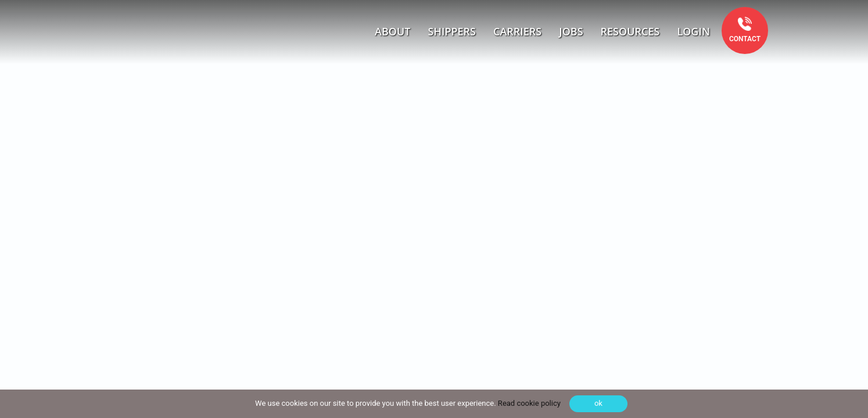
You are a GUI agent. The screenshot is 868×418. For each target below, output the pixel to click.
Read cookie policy (528, 403)
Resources (630, 31)
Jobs (571, 31)
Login (693, 31)
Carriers (517, 31)
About (392, 31)
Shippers (452, 31)
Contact (745, 39)
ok (598, 403)
